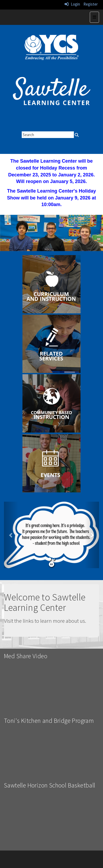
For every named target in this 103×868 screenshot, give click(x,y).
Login (72, 4)
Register (91, 4)
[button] (11, 535)
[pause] (51, 564)
